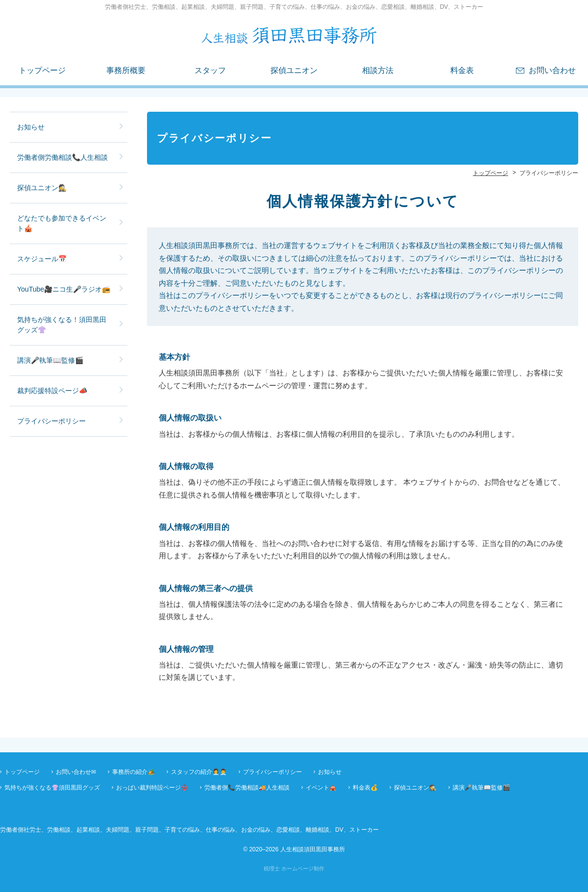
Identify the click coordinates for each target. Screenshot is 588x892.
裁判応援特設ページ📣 (52, 391)
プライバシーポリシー (51, 421)
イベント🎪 (321, 788)
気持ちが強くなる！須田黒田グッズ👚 (62, 325)
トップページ (42, 70)
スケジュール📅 (42, 259)
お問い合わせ (552, 70)
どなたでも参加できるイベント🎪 (62, 223)
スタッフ (210, 70)
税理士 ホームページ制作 (294, 868)
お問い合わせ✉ (76, 772)
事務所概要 (126, 70)
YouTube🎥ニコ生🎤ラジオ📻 (64, 289)
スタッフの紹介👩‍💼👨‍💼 (199, 772)
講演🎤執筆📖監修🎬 (50, 360)
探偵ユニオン (294, 70)
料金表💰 (365, 788)
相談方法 (378, 70)
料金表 (462, 70)
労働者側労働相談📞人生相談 (62, 157)
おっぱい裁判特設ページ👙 (152, 788)
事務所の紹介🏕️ (134, 772)
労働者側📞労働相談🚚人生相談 (247, 788)
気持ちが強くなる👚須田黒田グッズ (52, 788)
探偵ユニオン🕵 (42, 188)
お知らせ (31, 127)
